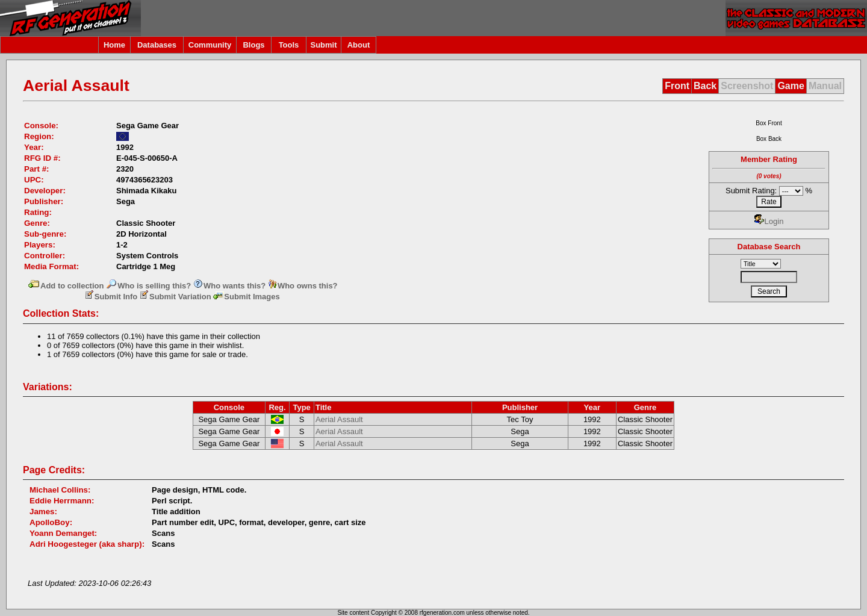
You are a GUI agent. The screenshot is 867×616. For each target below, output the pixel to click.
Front (677, 86)
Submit (323, 45)
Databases (157, 45)
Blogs (253, 45)
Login (769, 221)
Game (791, 86)
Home (114, 45)
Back (705, 86)
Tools (289, 45)
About (359, 45)
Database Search (769, 247)
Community (210, 45)
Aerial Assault (339, 419)
